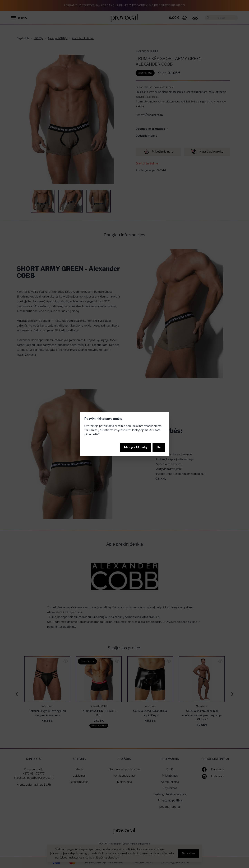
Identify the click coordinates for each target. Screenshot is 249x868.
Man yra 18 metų (136, 447)
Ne (159, 447)
